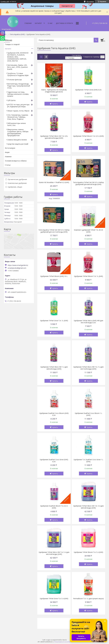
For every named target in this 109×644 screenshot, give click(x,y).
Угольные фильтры (15, 80)
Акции (7, 152)
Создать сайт (5, 2)
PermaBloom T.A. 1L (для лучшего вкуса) (88, 599)
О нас (50, 23)
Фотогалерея (10, 148)
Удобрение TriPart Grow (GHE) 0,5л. (88, 90)
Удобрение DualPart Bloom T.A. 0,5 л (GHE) (54, 507)
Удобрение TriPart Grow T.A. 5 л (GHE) (54, 599)
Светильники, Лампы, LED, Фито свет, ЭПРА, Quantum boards (18, 67)
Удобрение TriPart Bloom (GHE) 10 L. (54, 276)
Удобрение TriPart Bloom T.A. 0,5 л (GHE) (88, 136)
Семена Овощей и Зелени (17, 140)
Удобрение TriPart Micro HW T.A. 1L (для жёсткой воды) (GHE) (88, 368)
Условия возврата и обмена (16, 161)
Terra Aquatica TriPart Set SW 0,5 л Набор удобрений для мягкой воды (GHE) (88, 183)
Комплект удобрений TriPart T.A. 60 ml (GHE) (88, 231)
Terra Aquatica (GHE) (17, 34)
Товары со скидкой (12, 44)
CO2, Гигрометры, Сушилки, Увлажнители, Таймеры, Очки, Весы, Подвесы (18, 117)
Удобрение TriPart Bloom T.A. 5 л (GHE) (88, 552)
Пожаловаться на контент (63, 642)
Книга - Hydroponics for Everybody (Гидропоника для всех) (54, 91)
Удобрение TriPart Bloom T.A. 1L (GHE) (88, 276)
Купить (55, 104)
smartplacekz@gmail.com (17, 268)
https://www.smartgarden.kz (18, 265)
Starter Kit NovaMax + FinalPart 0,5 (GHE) (54, 182)
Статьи (8, 165)
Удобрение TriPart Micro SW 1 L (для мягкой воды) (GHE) (54, 368)
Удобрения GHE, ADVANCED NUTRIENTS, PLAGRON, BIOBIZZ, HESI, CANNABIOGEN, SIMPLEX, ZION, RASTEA (18, 57)
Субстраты (11, 100)
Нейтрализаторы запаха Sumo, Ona (16, 124)
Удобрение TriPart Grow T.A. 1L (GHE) (54, 321)
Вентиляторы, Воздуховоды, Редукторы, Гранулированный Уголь (19, 86)
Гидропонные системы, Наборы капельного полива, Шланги (18, 94)
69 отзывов (90, 2)
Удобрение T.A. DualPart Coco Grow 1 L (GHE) (88, 461)
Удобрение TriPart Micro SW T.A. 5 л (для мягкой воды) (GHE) (88, 507)
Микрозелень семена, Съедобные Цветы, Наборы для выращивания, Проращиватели (18, 132)
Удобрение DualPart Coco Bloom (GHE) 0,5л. (54, 414)
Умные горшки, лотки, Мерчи (18, 111)
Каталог (38, 23)
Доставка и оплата (64, 23)
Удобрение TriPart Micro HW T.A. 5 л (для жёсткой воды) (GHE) (54, 553)
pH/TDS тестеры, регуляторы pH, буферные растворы (18, 106)
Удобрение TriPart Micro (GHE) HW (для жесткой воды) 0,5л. (88, 322)
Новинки (8, 157)
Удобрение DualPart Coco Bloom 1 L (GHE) (88, 414)
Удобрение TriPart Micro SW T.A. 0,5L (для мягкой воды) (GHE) (54, 137)
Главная (28, 23)
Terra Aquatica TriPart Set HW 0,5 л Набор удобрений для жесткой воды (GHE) (54, 231)
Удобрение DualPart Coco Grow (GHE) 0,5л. (54, 461)
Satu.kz (65, 640)
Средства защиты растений (18, 144)
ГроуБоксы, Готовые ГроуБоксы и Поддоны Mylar (18, 74)
